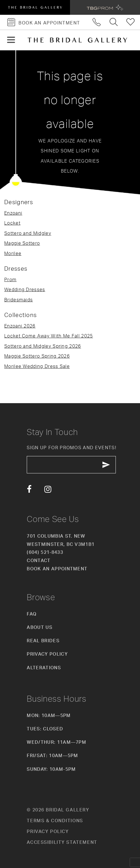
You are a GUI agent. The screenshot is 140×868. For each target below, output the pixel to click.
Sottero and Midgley (28, 233)
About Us (40, 627)
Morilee (13, 253)
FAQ (32, 614)
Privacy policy (48, 831)
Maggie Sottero (22, 243)
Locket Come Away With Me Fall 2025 (49, 336)
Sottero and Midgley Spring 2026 (43, 346)
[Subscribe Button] (106, 465)
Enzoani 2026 (20, 326)
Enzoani (13, 213)
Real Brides (43, 641)
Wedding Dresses (25, 289)
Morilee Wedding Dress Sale (37, 366)
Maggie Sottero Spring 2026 (37, 356)
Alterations (44, 668)
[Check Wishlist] (131, 22)
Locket (12, 223)
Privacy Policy (47, 654)
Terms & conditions (55, 821)
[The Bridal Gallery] (77, 40)
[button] (11, 40)
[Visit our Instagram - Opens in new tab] (48, 490)
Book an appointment (57, 569)
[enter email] (71, 465)
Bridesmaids (18, 300)
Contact (39, 561)
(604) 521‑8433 (45, 552)
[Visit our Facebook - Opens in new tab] (29, 490)
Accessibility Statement (62, 842)
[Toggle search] (114, 22)
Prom (10, 279)
